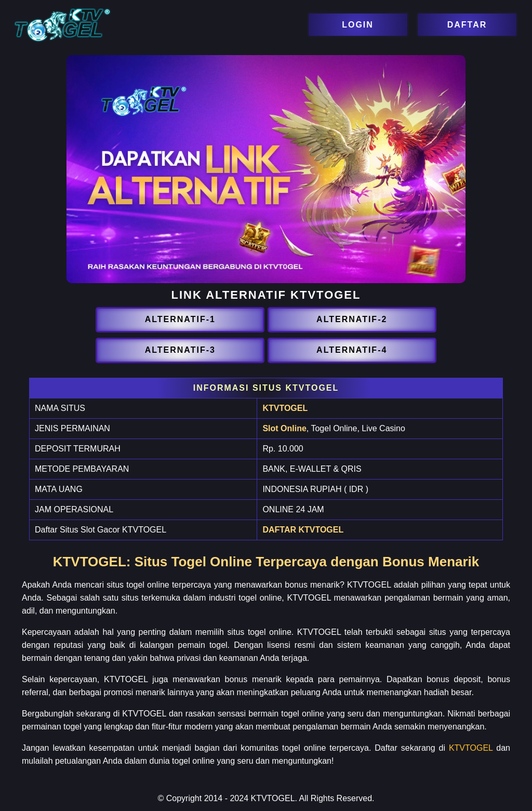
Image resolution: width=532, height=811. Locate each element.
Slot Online (284, 428)
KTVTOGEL (285, 408)
